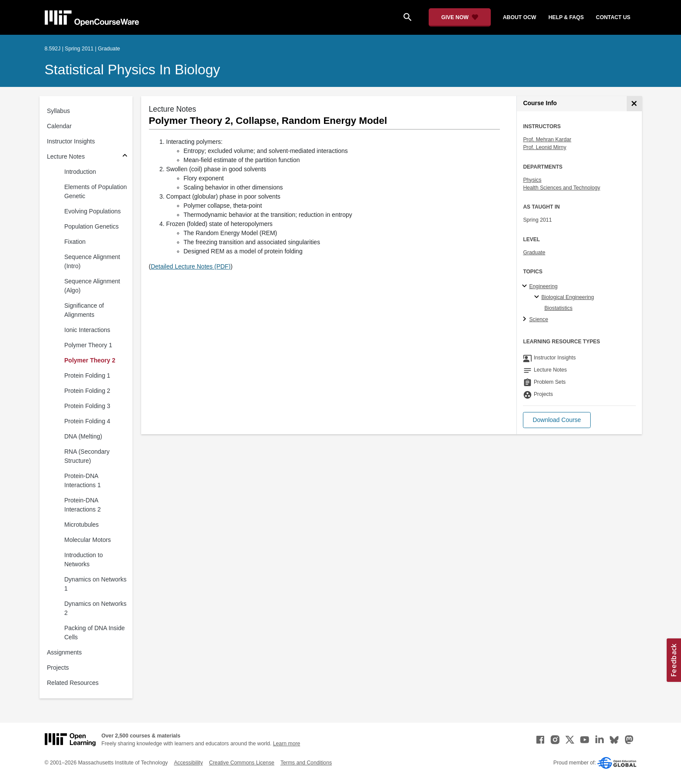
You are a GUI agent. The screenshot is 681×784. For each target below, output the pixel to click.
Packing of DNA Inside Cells (94, 633)
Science (539, 319)
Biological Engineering (567, 297)
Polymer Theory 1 (88, 345)
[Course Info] (634, 104)
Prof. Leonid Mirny (544, 147)
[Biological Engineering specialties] (538, 297)
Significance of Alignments (84, 310)
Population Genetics (91, 226)
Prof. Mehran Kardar (547, 140)
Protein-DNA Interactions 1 (83, 480)
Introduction (80, 172)
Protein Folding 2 (87, 391)
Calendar (59, 126)
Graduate (534, 252)
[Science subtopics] (526, 319)
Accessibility (188, 763)
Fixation (75, 242)
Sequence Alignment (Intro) (92, 261)
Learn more (286, 744)
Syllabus (58, 111)
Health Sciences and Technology (562, 188)
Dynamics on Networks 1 (95, 584)
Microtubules (81, 525)
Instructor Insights (71, 141)
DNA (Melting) (83, 436)
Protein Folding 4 (87, 421)
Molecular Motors (88, 540)
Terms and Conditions (306, 763)
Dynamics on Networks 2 (95, 608)
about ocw (520, 17)
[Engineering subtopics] (526, 286)
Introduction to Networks (84, 560)
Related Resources (73, 683)
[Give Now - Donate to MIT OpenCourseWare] (460, 17)
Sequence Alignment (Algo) (92, 286)
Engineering (543, 286)
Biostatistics (558, 308)
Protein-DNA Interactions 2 (83, 505)
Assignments (64, 652)
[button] (557, 420)
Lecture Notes (66, 156)
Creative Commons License (241, 763)
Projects (58, 668)
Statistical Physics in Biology (132, 70)
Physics (532, 180)
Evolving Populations (93, 211)
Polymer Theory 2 (90, 360)
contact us (613, 17)
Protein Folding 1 (87, 375)
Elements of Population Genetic (96, 191)
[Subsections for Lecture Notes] (125, 157)
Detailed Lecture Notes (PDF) (191, 266)
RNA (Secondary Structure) (87, 456)
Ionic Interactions (87, 330)
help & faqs (566, 17)
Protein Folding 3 (87, 406)
